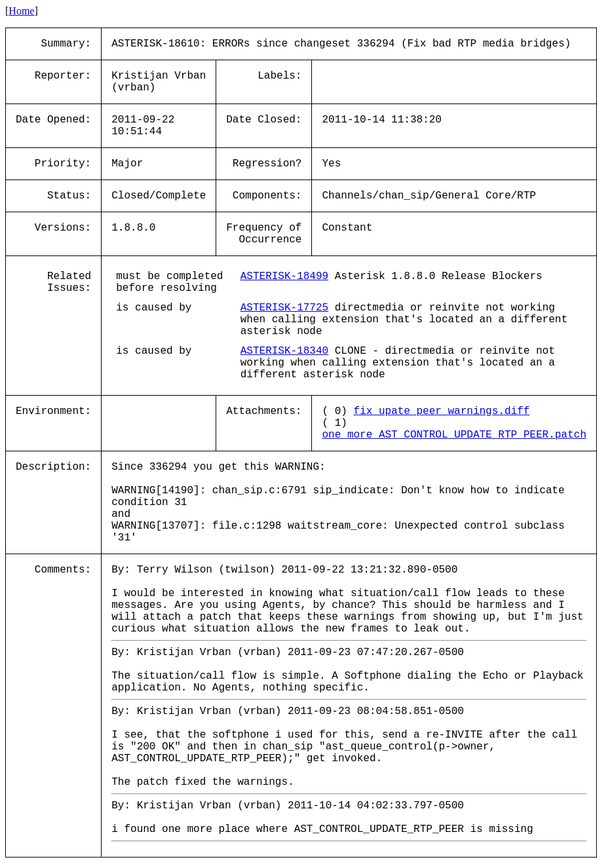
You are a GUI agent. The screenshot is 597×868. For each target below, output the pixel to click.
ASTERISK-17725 (284, 308)
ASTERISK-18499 (284, 276)
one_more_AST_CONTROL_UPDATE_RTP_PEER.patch (454, 435)
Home (21, 11)
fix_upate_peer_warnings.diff (441, 411)
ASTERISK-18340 (284, 351)
